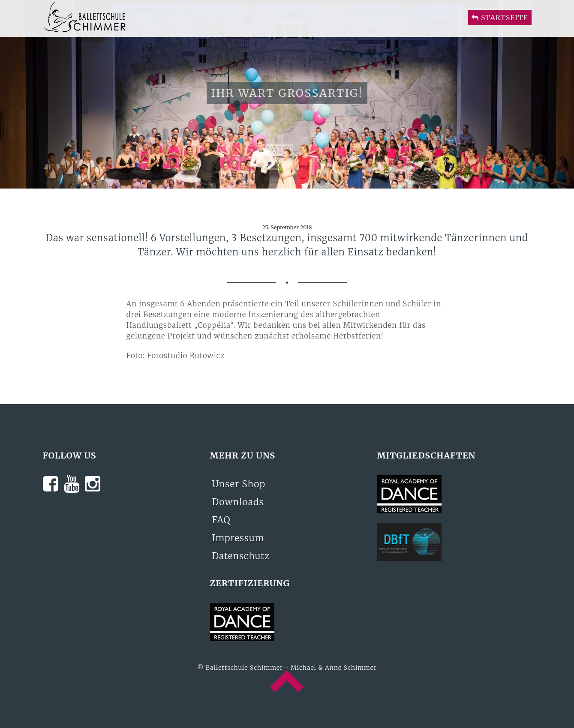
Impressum (238, 538)
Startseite (500, 26)
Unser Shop (239, 484)
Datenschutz (241, 556)
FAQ (221, 520)
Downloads (238, 502)
